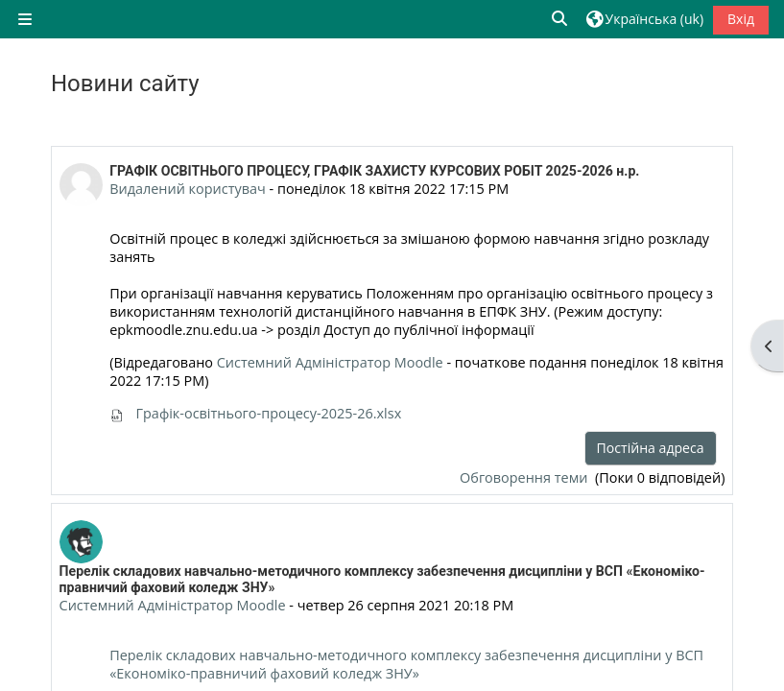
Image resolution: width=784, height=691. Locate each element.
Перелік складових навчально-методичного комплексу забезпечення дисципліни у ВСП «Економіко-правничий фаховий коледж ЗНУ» (406, 664)
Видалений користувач (188, 189)
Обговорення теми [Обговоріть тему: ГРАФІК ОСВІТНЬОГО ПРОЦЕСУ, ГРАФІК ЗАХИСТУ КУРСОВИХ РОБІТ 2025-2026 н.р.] (525, 477)
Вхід (741, 19)
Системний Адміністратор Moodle (330, 362)
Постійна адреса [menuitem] (651, 448)
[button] (560, 19)
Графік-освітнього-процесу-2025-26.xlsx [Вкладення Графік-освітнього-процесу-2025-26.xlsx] (255, 413)
